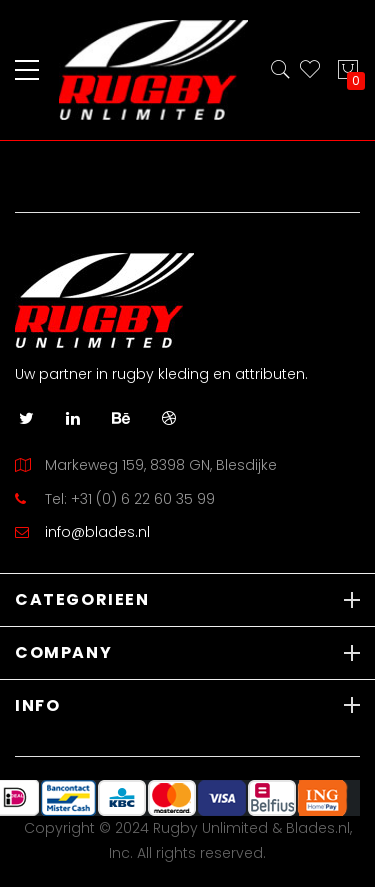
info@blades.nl (97, 532)
